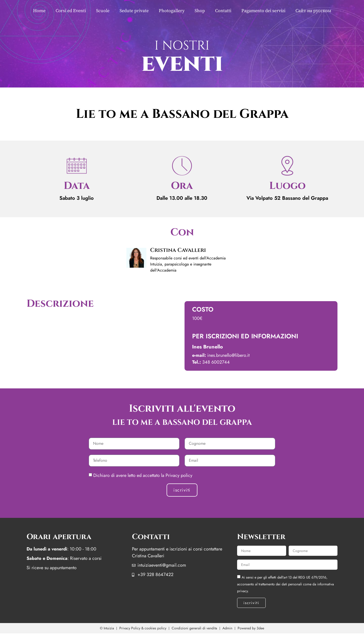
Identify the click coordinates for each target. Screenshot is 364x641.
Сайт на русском (313, 11)
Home (39, 11)
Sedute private (134, 11)
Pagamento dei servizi (263, 11)
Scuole (103, 11)
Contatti (223, 11)
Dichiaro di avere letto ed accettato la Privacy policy (143, 475)
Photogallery (172, 11)
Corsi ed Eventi (71, 11)
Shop (200, 11)
